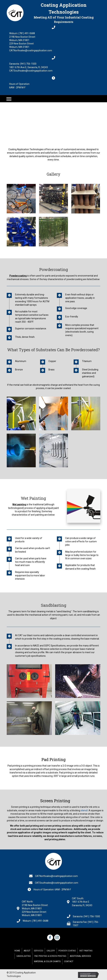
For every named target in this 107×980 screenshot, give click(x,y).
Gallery (51, 951)
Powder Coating (67, 951)
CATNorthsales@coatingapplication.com (31, 50)
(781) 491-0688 (27, 33)
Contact (69, 961)
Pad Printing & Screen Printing (50, 956)
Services (38, 951)
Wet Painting (86, 951)
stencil (84, 810)
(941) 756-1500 (28, 64)
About (27, 951)
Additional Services (80, 956)
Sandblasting (24, 956)
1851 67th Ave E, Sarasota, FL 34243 (29, 67)
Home (17, 951)
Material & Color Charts (47, 961)
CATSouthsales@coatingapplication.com (31, 71)
